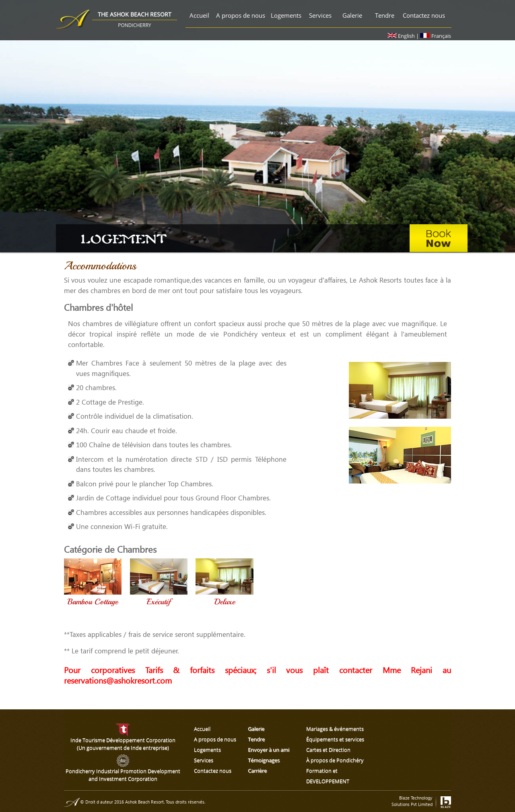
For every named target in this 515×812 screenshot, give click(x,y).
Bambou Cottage (93, 602)
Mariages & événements (335, 729)
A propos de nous (241, 15)
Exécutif (159, 602)
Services (320, 15)
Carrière (257, 771)
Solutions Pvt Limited (412, 804)
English (402, 36)
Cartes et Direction (328, 750)
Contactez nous (424, 15)
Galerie (352, 15)
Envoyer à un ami (269, 750)
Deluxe (225, 602)
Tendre (385, 15)
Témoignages (264, 760)
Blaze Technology (416, 798)
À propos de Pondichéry (335, 760)
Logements (286, 15)
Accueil (199, 15)
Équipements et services (335, 739)
